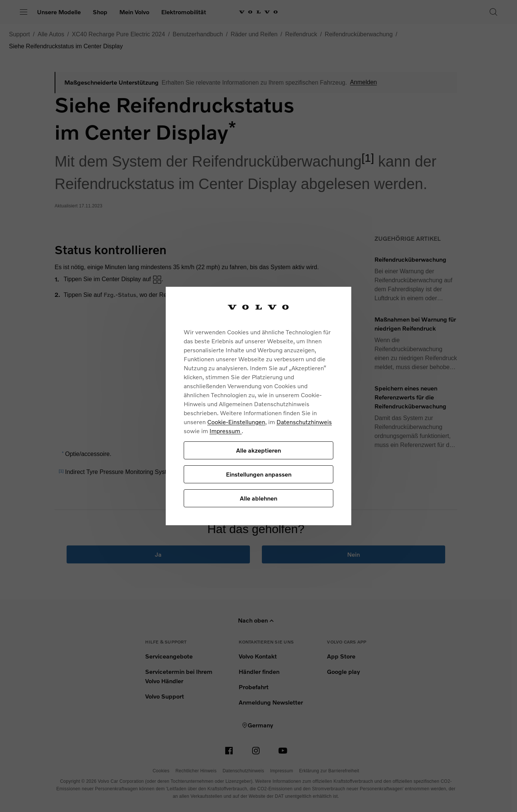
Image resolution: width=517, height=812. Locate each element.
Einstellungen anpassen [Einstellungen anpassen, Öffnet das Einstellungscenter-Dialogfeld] (259, 474)
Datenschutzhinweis (304, 422)
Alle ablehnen (258, 498)
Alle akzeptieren (258, 450)
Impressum (226, 431)
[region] (258, 406)
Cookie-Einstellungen (236, 422)
